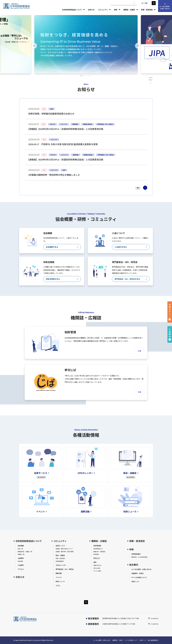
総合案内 (134, 565)
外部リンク (135, 582)
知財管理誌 (97, 546)
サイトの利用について (139, 577)
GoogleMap (155, 618)
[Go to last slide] (34, 46)
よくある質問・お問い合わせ (141, 569)
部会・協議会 (60, 555)
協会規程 (20, 561)
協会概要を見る (52, 247)
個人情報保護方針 (153, 640)
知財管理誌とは (98, 549)
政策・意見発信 (137, 541)
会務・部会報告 (60, 558)
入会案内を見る (121, 247)
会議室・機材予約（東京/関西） (65, 552)
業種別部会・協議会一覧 (25, 552)
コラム (58, 585)
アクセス (21, 569)
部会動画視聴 (60, 561)
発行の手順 (97, 568)
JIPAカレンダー (61, 565)
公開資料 (21, 558)
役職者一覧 (21, 554)
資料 (95, 562)
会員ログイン (170, 311)
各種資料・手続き (138, 573)
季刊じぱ (97, 558)
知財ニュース (60, 581)
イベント (59, 577)
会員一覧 (20, 549)
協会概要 (21, 546)
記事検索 (96, 554)
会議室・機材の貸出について (64, 549)
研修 (132, 549)
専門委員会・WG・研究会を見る (127, 279)
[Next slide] (138, 46)
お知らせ (20, 577)
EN (146, 3)
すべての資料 (97, 571)
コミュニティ (60, 541)
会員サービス (60, 546)
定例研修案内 (136, 554)
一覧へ (138, 188)
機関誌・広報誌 (99, 541)
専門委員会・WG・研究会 (65, 569)
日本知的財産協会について (29, 541)
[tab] (81, 76)
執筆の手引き (97, 565)
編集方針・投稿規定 (99, 552)
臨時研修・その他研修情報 (139, 557)
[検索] (134, 3)
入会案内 (170, 333)
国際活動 (59, 573)
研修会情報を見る (53, 279)
